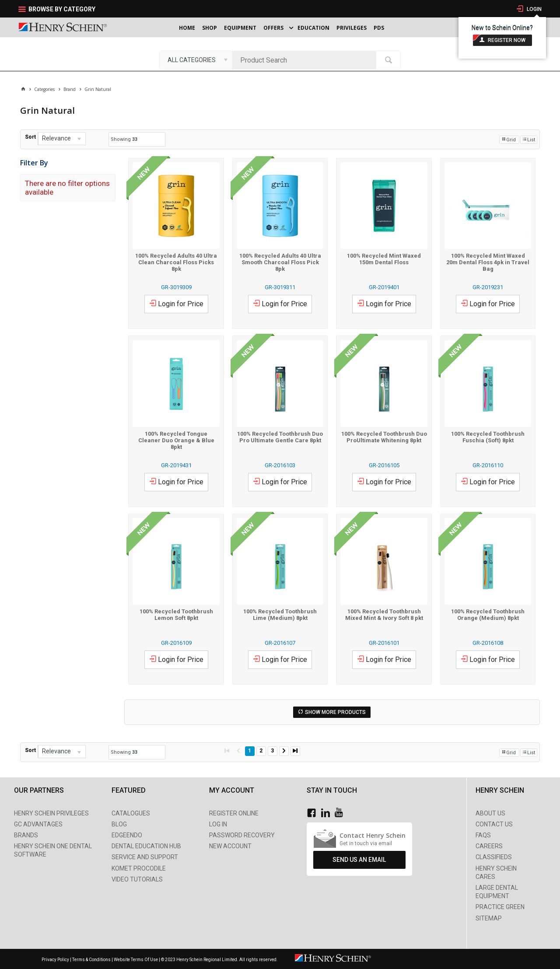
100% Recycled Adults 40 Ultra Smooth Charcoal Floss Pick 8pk (280, 262)
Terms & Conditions (91, 960)
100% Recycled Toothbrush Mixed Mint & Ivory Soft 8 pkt (384, 615)
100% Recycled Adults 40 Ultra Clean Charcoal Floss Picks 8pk (176, 262)
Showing (124, 139)
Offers (273, 28)
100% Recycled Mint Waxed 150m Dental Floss (384, 259)
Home (187, 28)
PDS (379, 28)
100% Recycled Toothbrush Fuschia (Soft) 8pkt (488, 437)
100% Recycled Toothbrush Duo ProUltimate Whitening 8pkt (384, 437)
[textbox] (306, 60)
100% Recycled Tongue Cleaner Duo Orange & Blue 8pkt (176, 440)
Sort (30, 137)
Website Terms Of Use (136, 960)
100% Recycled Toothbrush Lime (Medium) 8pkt (280, 615)
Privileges (352, 28)
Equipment (240, 28)
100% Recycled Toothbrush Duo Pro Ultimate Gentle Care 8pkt (280, 437)
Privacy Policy (56, 960)
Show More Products (335, 712)
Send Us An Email (359, 860)
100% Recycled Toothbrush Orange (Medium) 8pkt (488, 615)
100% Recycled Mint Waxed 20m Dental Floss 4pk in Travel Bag (488, 262)
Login (534, 9)
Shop (210, 28)
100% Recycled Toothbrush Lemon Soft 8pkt (176, 615)
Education (313, 28)
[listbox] (196, 60)
